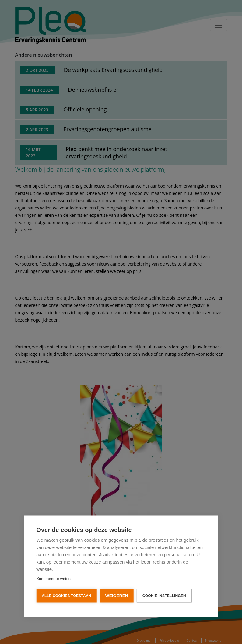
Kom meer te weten (53, 579)
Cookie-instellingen (164, 596)
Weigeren (117, 596)
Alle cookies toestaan (66, 596)
